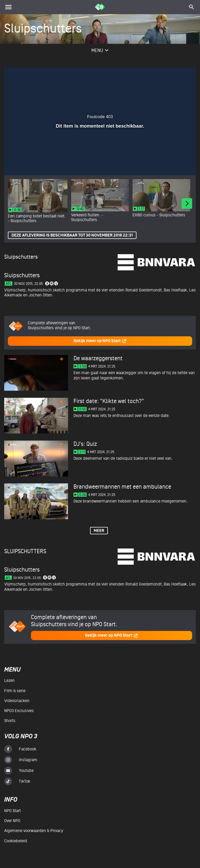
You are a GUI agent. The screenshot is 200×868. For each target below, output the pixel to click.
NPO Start (12, 811)
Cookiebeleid (16, 841)
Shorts (10, 721)
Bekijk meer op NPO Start (100, 341)
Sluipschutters (21, 257)
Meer (99, 531)
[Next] (187, 203)
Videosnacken (17, 701)
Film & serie (15, 691)
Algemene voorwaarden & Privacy (34, 831)
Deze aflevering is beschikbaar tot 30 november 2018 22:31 (72, 235)
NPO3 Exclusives (19, 711)
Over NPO (12, 821)
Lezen (9, 681)
